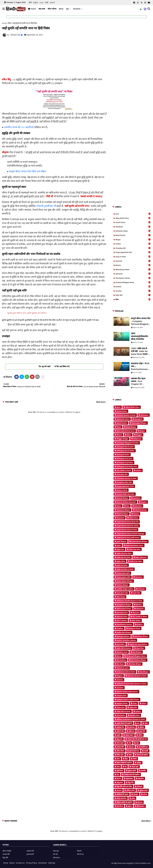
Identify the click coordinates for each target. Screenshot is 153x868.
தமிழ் (41, 2)
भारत (118, 767)
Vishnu (138, 711)
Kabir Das (120, 549)
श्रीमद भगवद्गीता (7, 851)
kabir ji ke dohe (136, 561)
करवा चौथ (142, 731)
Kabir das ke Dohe (124, 557)
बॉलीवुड (139, 763)
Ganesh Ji (137, 498)
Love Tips (137, 593)
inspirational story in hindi (127, 530)
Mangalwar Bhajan (124, 605)
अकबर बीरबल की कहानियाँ (124, 723)
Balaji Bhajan (131, 427)
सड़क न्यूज (56, 851)
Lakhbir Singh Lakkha (125, 589)
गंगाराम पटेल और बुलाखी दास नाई (137, 739)
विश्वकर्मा (140, 786)
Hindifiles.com (145, 863)
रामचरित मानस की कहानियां (132, 775)
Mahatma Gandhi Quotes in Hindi (129, 601)
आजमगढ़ (132, 727)
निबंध (9, 23)
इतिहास (142, 727)
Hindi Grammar (141, 510)
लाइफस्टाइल (129, 778)
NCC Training (122, 620)
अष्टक (146, 723)
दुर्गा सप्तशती (30, 854)
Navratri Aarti (122, 617)
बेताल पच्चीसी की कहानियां (124, 763)
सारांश (133, 798)
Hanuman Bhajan (123, 510)
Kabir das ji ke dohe (124, 553)
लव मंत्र (119, 778)
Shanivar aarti (122, 652)
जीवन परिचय (52, 9)
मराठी (47, 2)
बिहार (126, 759)
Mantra (133, 265)
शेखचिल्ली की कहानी (123, 794)
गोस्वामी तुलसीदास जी (46, 206)
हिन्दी (30, 2)
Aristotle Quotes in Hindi (126, 415)
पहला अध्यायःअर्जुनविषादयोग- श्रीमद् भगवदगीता (140, 336)
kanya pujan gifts (123, 573)
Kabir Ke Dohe (122, 565)
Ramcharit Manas (141, 636)
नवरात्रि (146, 751)
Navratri (136, 613)
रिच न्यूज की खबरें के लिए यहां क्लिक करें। (54, 366)
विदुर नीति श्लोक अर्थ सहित (124, 786)
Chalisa (133, 244)
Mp (67, 9)
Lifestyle (141, 589)
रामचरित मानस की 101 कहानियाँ (19, 127)
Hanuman (138, 506)
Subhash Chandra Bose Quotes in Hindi (132, 684)
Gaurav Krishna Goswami (126, 502)
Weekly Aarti (135, 715)
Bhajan (133, 240)
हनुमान (130, 806)
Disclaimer (43, 863)
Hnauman (120, 518)
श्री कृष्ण (136, 794)
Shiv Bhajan (137, 652)
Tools (135, 703)
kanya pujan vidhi (124, 577)
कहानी (119, 735)
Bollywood (137, 439)
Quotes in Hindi (134, 628)
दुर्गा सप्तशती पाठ (134, 751)
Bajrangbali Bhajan (139, 423)
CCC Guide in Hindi (124, 470)
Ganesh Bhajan (122, 498)
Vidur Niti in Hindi (124, 711)
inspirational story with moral (128, 538)
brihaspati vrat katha (125, 462)
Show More (146, 821)
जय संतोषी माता (143, 747)
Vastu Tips (121, 707)
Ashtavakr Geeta (133, 231)
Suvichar (133, 291)
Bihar (61, 9)
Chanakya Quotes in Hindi (127, 478)
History (136, 514)
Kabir (119, 545)
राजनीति (143, 771)
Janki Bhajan (121, 541)
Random (77, 9)
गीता (130, 743)
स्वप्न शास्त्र (42, 9)
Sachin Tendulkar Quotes (126, 640)
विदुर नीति (131, 782)
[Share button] (43, 377)
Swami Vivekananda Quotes (127, 692)
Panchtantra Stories (133, 278)
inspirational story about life (128, 522)
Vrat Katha (121, 715)
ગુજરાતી (52, 2)
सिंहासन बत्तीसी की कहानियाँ (125, 802)
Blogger (139, 435)
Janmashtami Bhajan (139, 541)
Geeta (119, 506)
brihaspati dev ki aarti (125, 447)
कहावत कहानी (129, 735)
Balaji (119, 427)
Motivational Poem (133, 269)
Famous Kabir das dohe (126, 494)
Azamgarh (138, 419)
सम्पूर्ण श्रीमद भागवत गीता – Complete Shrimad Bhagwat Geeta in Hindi (141, 321)
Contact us (20, 863)
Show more (101, 402)
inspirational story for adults (128, 526)
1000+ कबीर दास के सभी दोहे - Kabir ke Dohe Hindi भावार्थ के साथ (140, 351)
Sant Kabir (121, 644)
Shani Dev (140, 648)
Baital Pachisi (133, 235)
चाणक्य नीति (120, 747)
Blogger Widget (122, 439)
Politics (140, 624)
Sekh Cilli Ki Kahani (124, 648)
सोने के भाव (80, 854)
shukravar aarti (123, 668)
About (12, 863)
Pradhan (120, 628)
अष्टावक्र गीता (120, 727)
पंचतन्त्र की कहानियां (142, 755)
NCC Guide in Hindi (140, 617)
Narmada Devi (122, 613)
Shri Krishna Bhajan (139, 660)
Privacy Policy (31, 863)
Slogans (120, 676)
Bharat (119, 435)
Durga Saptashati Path (133, 252)
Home (33, 9)
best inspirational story (126, 431)
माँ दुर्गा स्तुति (135, 767)
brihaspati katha (123, 455)
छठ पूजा (131, 747)
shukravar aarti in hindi (126, 672)
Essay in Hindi (133, 257)
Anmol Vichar (133, 222)
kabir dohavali (141, 557)
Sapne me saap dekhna (138, 644)
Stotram (133, 287)
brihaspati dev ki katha (126, 451)
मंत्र (126, 767)
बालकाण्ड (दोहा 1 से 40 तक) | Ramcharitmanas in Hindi (141, 366)
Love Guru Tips (122, 593)
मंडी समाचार (56, 858)
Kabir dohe (121, 561)
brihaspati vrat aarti (124, 459)
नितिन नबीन (120, 755)
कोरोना (140, 735)
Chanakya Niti (133, 248)
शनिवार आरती (131, 790)
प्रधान (118, 759)
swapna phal (122, 696)
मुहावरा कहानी (132, 771)
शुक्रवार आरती (144, 790)
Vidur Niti (133, 295)
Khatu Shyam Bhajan (125, 581)
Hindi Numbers (123, 514)
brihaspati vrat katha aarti (127, 466)
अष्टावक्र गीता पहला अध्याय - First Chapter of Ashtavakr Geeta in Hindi (140, 381)
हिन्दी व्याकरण (141, 806)
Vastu (144, 703)
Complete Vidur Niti (124, 482)
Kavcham (133, 261)
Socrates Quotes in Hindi (137, 676)
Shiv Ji (119, 656)
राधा (118, 775)
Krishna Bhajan (123, 585)
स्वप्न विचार (120, 806)
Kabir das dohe (135, 549)
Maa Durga (121, 597)
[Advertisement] (55, 58)
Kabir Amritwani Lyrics (135, 545)
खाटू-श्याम (120, 739)
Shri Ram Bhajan (135, 664)
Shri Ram (120, 664)
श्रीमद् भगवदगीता (122, 798)
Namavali (133, 274)
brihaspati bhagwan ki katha (128, 443)
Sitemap (52, 863)
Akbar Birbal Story (133, 218)
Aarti (133, 214)
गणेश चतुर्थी (120, 743)
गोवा (137, 743)
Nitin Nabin (136, 620)
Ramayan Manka (123, 636)
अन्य (138, 723)
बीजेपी (135, 759)
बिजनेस (79, 851)
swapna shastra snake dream (128, 699)
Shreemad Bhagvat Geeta (133, 282)
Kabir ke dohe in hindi (125, 569)
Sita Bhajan (144, 672)
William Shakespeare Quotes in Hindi (131, 719)
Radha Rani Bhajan (124, 632)
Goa (128, 506)
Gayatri (144, 502)
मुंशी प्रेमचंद (120, 771)
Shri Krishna (121, 660)
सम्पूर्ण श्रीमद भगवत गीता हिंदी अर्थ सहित (27, 171)
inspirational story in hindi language (131, 534)
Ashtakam (133, 227)
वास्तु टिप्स (141, 778)
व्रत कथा (119, 790)
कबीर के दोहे (120, 731)
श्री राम (145, 794)
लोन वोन (55, 854)
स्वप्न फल (140, 802)
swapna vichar (122, 703)
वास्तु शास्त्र (120, 782)
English (36, 2)
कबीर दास (131, 731)
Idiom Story (134, 518)
